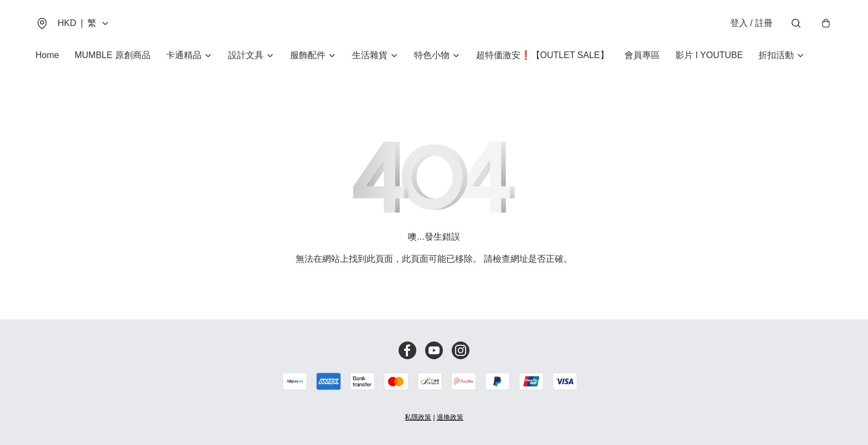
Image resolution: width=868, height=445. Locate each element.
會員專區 (642, 55)
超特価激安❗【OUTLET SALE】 (542, 55)
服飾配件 (308, 55)
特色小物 (432, 55)
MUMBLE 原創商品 (113, 55)
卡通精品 (184, 55)
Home (47, 55)
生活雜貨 (370, 55)
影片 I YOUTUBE (709, 55)
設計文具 (246, 55)
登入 (751, 23)
